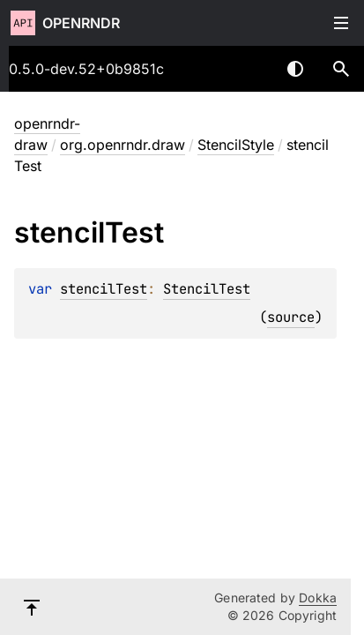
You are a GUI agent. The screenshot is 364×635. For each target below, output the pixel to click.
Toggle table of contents (341, 23)
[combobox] (249, 69)
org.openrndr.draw (123, 145)
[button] (341, 69)
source (291, 317)
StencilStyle (236, 145)
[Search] (341, 69)
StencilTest (207, 289)
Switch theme (295, 69)
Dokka (318, 598)
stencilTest (104, 289)
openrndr (81, 23)
